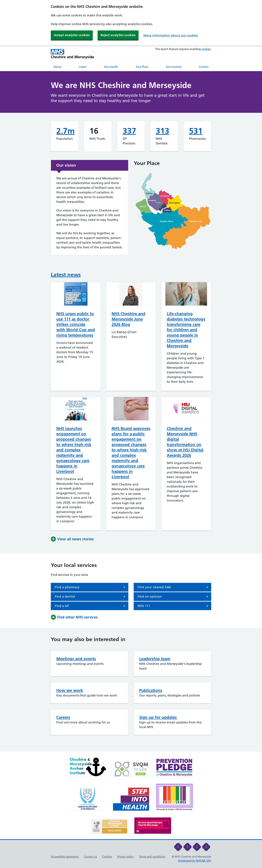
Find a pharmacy (91, 587)
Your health (111, 67)
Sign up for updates (158, 717)
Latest (83, 67)
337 (129, 131)
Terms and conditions (152, 857)
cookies (206, 49)
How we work (70, 690)
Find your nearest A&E (173, 587)
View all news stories (72, 539)
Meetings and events (76, 659)
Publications (151, 690)
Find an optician (173, 597)
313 (162, 131)
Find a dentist (91, 597)
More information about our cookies (171, 35)
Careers (63, 717)
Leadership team (155, 659)
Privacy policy (125, 857)
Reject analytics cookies (118, 35)
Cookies (107, 857)
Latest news (66, 275)
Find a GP (91, 606)
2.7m (65, 131)
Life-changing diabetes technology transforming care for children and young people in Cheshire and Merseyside (186, 330)
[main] (131, 411)
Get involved (174, 67)
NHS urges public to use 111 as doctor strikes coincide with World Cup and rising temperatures (76, 324)
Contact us (90, 857)
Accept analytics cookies (72, 35)
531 (196, 131)
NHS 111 (173, 606)
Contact (204, 67)
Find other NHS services (74, 617)
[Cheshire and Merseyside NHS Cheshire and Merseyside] (73, 54)
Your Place (142, 67)
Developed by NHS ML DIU (195, 861)
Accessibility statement (65, 857)
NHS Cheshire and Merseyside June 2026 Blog (128, 319)
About (57, 67)
